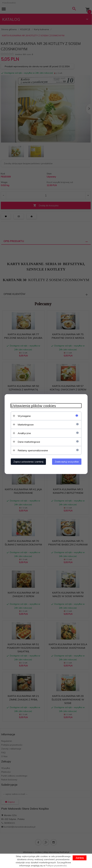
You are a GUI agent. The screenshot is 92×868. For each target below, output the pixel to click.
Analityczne (24, 433)
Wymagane (24, 416)
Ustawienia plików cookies (33, 406)
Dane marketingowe (29, 442)
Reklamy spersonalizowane (33, 450)
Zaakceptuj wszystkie (67, 461)
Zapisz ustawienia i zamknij (28, 461)
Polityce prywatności (56, 866)
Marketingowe (26, 424)
